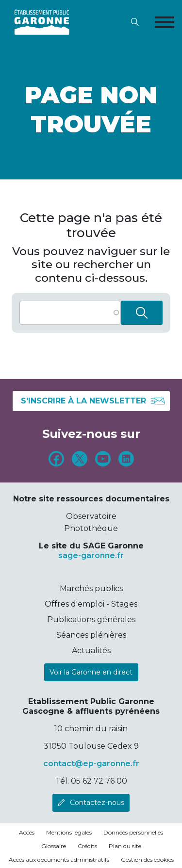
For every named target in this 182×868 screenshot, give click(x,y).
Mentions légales (69, 832)
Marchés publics (91, 588)
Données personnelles (133, 832)
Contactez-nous (97, 803)
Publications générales (91, 619)
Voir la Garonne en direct (91, 672)
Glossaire (54, 846)
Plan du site (125, 846)
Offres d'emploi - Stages (91, 604)
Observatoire (91, 516)
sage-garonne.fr (91, 555)
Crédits (87, 846)
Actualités (91, 651)
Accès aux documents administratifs (59, 860)
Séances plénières (91, 635)
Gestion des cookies (147, 860)
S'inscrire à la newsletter (93, 401)
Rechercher (142, 313)
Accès (27, 832)
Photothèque (91, 528)
